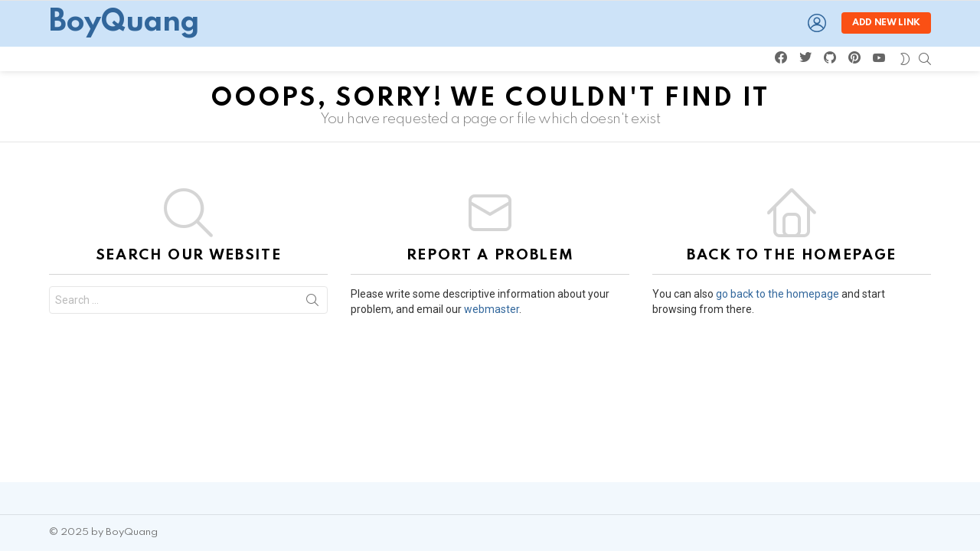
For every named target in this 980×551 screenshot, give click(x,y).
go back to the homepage (777, 294)
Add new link (886, 23)
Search (312, 303)
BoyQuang (124, 23)
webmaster (492, 309)
